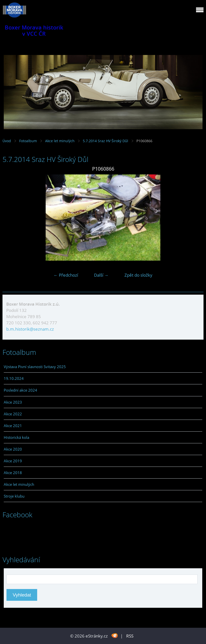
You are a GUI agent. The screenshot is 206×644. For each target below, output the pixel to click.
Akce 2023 (13, 402)
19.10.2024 (14, 378)
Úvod (7, 141)
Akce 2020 (13, 449)
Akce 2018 (13, 473)
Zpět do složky (138, 275)
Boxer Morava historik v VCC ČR (34, 30)
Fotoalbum (28, 141)
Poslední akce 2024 (20, 390)
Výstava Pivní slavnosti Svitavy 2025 (35, 367)
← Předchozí (66, 275)
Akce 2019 (13, 461)
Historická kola (16, 437)
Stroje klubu (14, 496)
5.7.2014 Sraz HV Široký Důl (106, 141)
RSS (130, 636)
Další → (101, 275)
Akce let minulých (60, 141)
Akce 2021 (13, 426)
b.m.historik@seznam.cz (30, 329)
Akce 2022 (13, 414)
